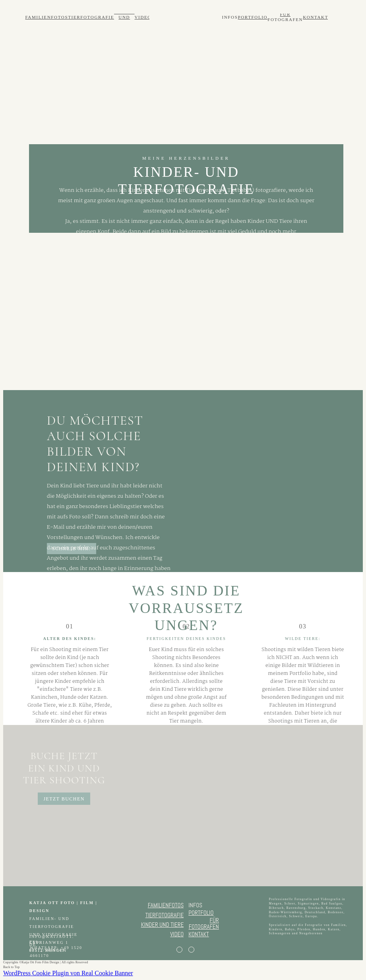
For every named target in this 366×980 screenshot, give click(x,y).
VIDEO (143, 17)
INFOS (230, 17)
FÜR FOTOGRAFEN (285, 17)
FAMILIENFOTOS (46, 17)
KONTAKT (316, 17)
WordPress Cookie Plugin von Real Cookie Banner (68, 973)
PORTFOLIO (253, 17)
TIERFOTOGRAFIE (91, 17)
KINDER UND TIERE (124, 17)
